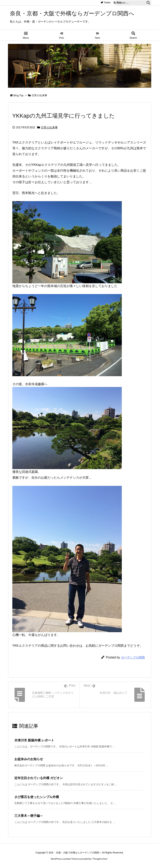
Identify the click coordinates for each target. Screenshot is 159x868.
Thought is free (100, 859)
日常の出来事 (39, 95)
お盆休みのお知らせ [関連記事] (29, 759)
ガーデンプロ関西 (133, 657)
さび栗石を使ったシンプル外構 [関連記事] (37, 797)
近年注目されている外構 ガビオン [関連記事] (39, 778)
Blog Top (19, 95)
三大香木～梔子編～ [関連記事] (29, 816)
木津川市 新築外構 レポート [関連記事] (34, 740)
